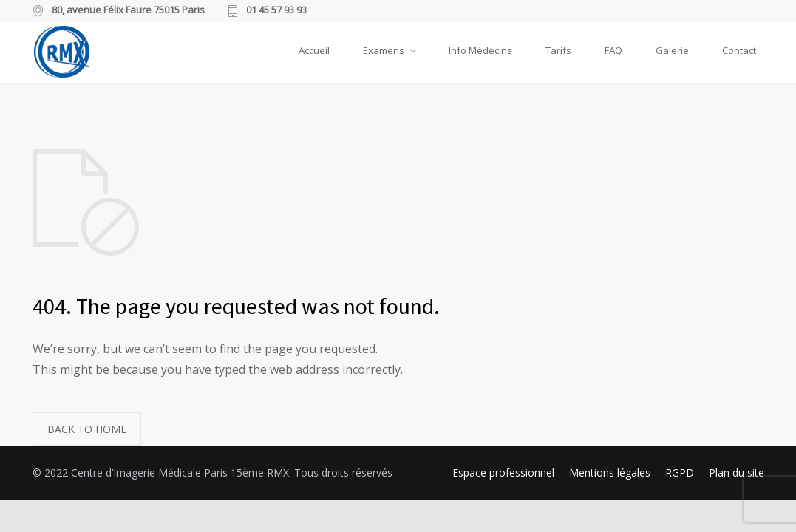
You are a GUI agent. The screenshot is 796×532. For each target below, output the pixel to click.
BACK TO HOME (87, 429)
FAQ (613, 50)
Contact (739, 50)
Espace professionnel (503, 473)
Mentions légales (610, 473)
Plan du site (737, 473)
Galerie (672, 50)
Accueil (314, 50)
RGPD (680, 473)
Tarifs (558, 50)
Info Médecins (480, 50)
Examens (384, 50)
